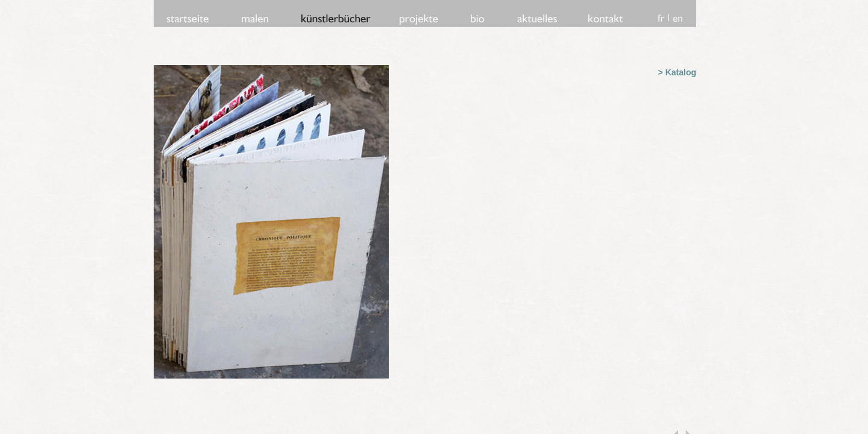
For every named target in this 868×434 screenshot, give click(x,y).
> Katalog (677, 72)
